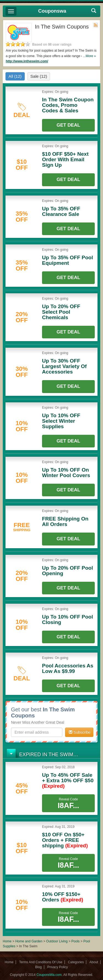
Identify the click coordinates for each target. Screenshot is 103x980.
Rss (96, 25)
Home (7, 941)
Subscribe (80, 732)
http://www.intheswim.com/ (27, 61)
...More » (89, 56)
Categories (76, 962)
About (94, 962)
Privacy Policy (58, 967)
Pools (76, 941)
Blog (38, 967)
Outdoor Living (57, 941)
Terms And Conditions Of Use (41, 962)
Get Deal (68, 125)
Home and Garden (29, 941)
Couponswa (52, 11)
